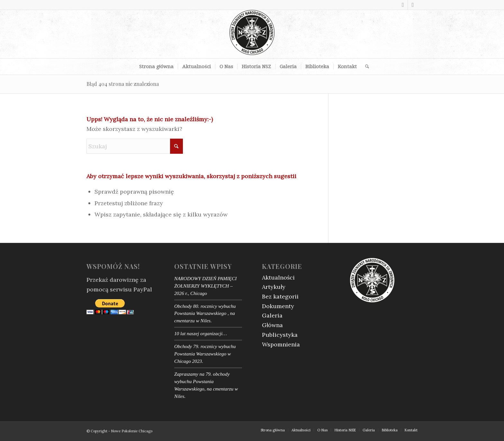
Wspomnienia (281, 344)
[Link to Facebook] (403, 5)
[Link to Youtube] (413, 5)
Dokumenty (278, 306)
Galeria (272, 315)
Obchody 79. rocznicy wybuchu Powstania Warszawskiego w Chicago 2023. (205, 354)
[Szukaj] (365, 67)
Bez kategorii (280, 296)
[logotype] (252, 34)
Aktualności (278, 277)
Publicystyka (280, 335)
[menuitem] (156, 67)
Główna (272, 325)
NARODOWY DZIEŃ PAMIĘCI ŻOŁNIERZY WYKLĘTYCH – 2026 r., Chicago (205, 286)
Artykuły (274, 287)
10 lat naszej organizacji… (201, 333)
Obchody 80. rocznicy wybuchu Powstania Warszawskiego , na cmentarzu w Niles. (205, 313)
